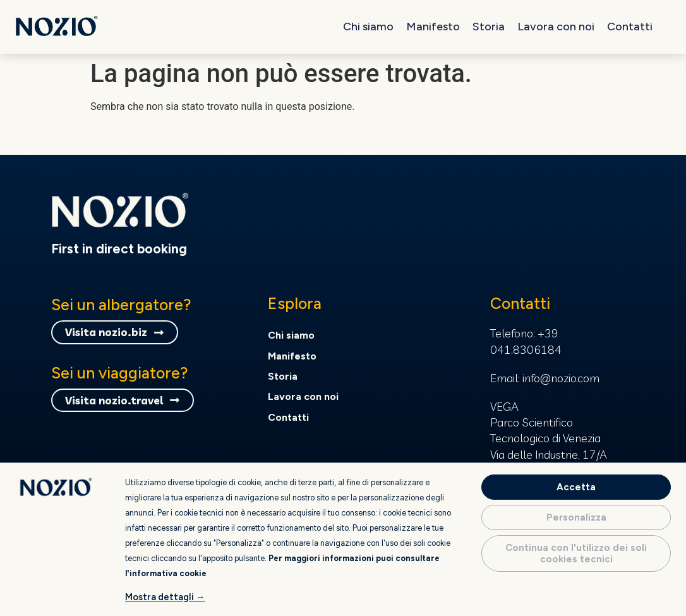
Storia (489, 27)
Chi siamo (368, 27)
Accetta (576, 487)
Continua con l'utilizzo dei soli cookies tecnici (576, 553)
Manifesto (433, 27)
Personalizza (576, 517)
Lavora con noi (556, 27)
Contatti (630, 27)
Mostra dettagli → (165, 597)
